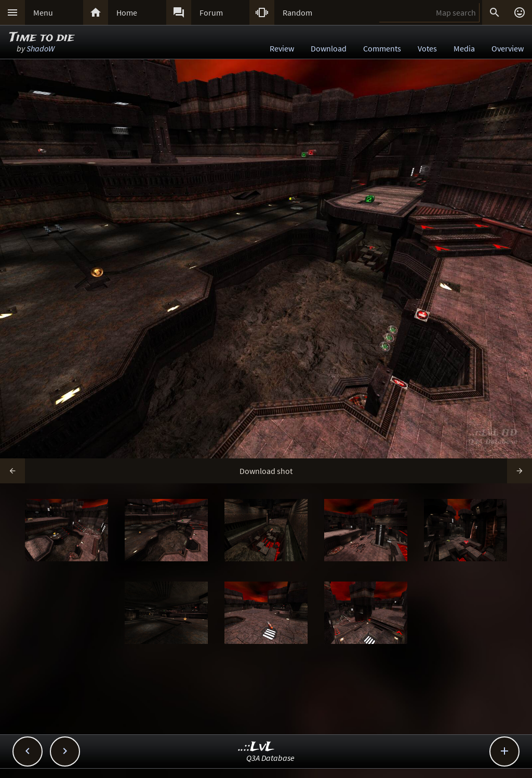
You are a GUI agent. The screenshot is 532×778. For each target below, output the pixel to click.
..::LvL (256, 747)
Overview (508, 48)
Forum (211, 12)
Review (282, 48)
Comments (382, 48)
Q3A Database (270, 758)
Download (329, 48)
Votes (427, 48)
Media (464, 48)
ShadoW (41, 48)
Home (127, 12)
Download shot (266, 471)
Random (297, 12)
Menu (43, 12)
